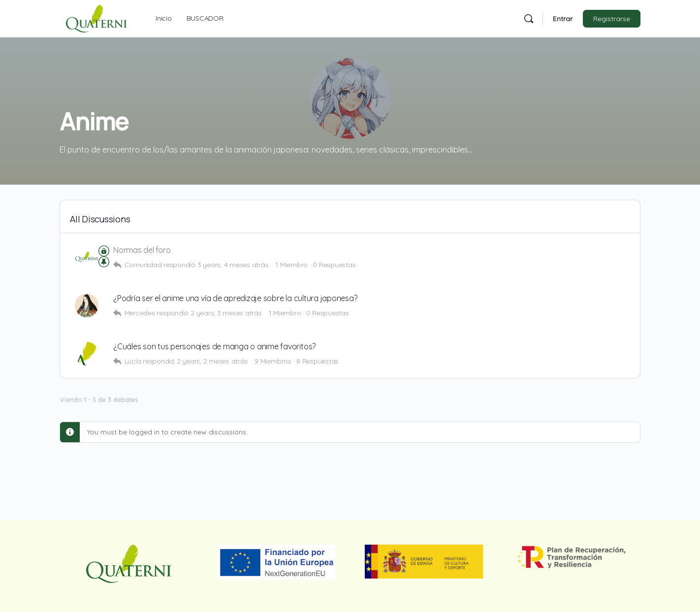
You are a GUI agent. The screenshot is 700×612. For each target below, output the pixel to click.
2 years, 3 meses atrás (226, 313)
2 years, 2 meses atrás (212, 361)
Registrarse (612, 19)
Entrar (563, 19)
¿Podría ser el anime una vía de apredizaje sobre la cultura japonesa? (235, 298)
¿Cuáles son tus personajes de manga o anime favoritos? (214, 347)
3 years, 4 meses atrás (233, 265)
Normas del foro (142, 250)
